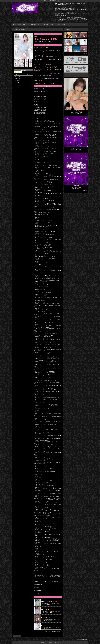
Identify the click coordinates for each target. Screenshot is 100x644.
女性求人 (51, 24)
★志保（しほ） (74, 150)
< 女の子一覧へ (17, 636)
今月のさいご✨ (45, 609)
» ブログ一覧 (84, 54)
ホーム (15, 24)
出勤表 (19, 24)
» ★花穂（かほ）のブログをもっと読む (52, 631)
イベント (40, 24)
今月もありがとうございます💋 (49, 601)
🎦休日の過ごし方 (46, 617)
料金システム (33, 24)
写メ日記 (46, 24)
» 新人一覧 (85, 191)
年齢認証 (15, 27)
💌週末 (43, 625)
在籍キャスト (26, 24)
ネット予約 (58, 24)
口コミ (63, 24)
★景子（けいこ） (74, 112)
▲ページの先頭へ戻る (82, 639)
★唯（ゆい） (74, 187)
